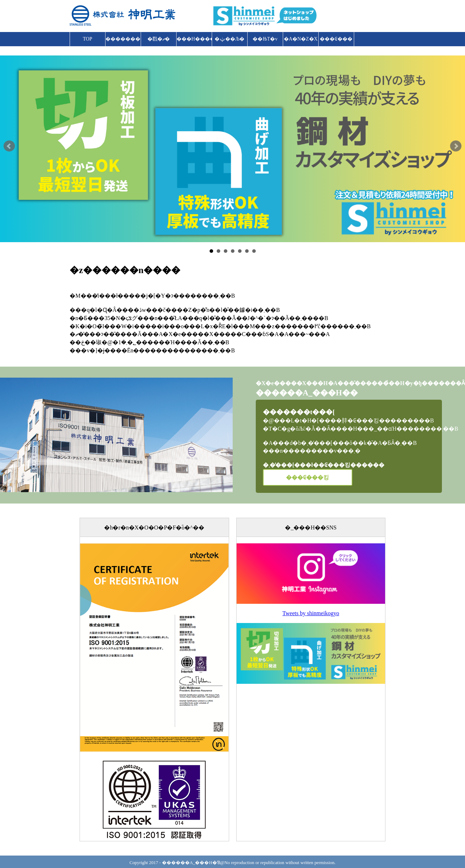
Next (456, 146)
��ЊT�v (265, 39)
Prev (9, 146)
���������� (123, 39)
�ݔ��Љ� (229, 39)
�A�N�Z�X (301, 39)
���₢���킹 (336, 41)
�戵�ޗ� (159, 39)
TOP (87, 39)
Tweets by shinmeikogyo (311, 613)
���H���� (194, 39)
